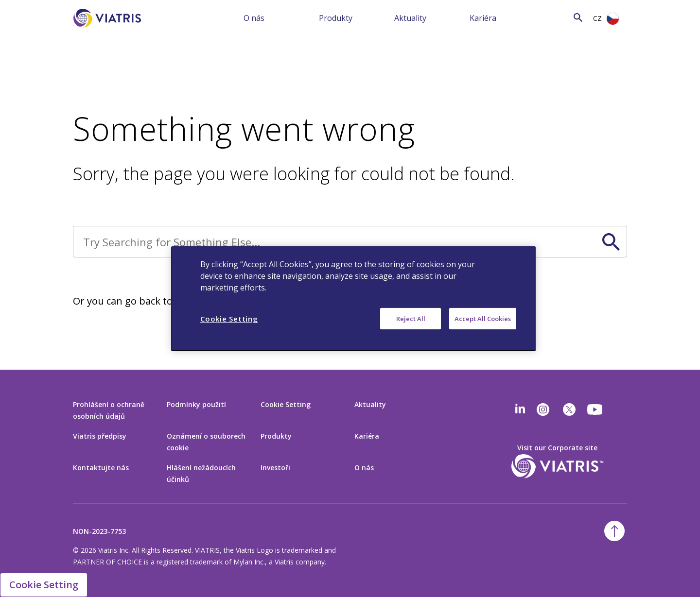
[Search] (559, 17)
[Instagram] (543, 409)
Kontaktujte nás (101, 468)
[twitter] (569, 409)
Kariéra (483, 18)
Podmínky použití (196, 404)
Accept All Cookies (483, 318)
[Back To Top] (614, 531)
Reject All (411, 318)
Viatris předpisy (100, 436)
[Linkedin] (520, 409)
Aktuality (410, 18)
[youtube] (595, 409)
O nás (254, 18)
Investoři (275, 468)
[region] (353, 298)
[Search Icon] (578, 17)
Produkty (336, 18)
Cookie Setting (286, 404)
